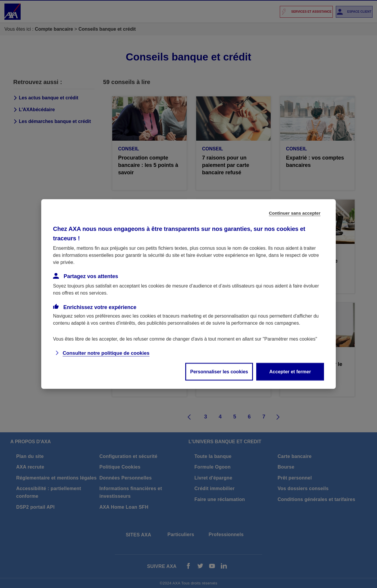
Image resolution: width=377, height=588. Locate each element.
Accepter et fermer (290, 372)
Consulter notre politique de (106, 353)
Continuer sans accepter (295, 213)
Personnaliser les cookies (219, 372)
